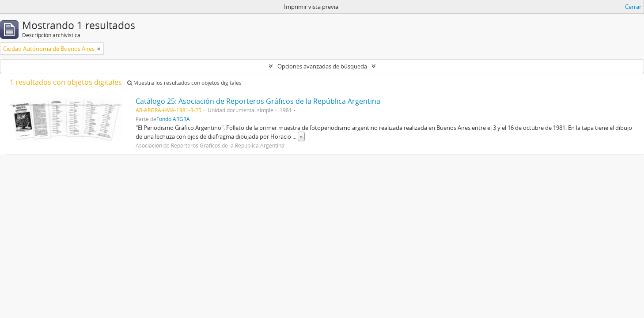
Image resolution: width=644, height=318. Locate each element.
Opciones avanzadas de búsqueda (322, 66)
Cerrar (633, 7)
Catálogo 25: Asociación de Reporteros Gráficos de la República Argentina (258, 101)
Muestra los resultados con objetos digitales (184, 83)
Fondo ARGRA (173, 119)
